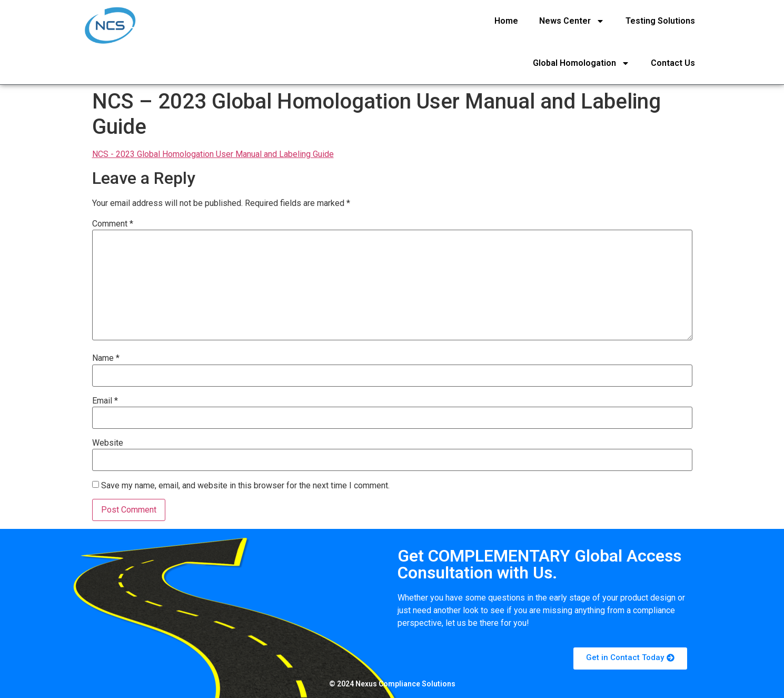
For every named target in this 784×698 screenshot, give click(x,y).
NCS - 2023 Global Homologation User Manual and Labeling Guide (213, 154)
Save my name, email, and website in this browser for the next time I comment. (245, 486)
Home (506, 21)
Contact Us (673, 63)
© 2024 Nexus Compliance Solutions (392, 684)
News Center (572, 21)
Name (106, 358)
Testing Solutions (660, 21)
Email (105, 401)
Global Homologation (581, 63)
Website (108, 443)
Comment (113, 224)
